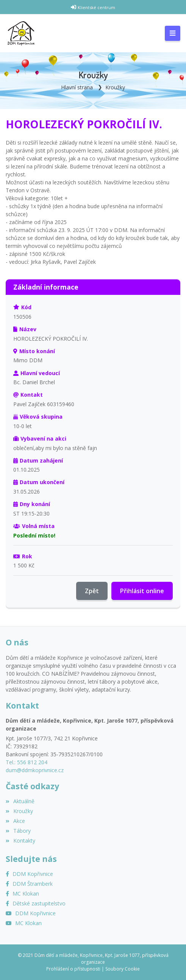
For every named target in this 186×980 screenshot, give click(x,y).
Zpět (92, 591)
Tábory (18, 831)
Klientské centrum (96, 7)
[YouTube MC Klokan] (24, 923)
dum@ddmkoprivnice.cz (35, 770)
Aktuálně (20, 801)
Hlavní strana (77, 87)
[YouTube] (31, 913)
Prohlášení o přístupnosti (73, 969)
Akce (15, 821)
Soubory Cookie (123, 969)
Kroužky (115, 87)
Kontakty (20, 841)
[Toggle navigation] (173, 33)
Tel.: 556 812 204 (27, 762)
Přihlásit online (142, 591)
